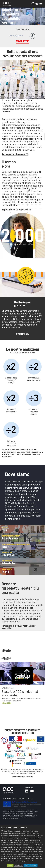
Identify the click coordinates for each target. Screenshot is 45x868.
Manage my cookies (31, 865)
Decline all (18, 865)
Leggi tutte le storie (6, 659)
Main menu (41, 4)
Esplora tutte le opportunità (16, 210)
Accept (10, 865)
